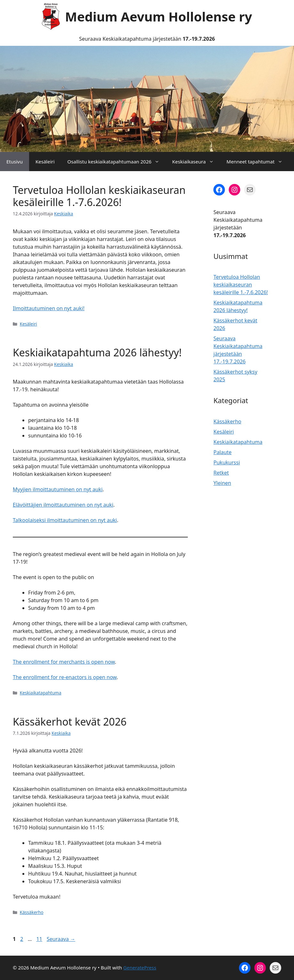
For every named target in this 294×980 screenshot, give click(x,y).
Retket (221, 473)
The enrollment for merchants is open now (64, 662)
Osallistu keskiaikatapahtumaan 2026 (117, 162)
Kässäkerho (32, 912)
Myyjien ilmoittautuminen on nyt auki (58, 489)
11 (40, 939)
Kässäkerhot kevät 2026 (70, 722)
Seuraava (61, 939)
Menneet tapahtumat (258, 162)
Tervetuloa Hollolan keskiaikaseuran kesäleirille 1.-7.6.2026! (99, 196)
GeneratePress (140, 968)
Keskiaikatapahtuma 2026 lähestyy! (97, 352)
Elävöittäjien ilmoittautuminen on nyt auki (63, 505)
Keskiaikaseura (196, 162)
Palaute (222, 452)
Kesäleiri (45, 162)
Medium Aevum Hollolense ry (159, 17)
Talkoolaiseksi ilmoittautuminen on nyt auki (65, 520)
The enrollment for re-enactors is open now (65, 677)
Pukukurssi (227, 462)
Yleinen (222, 483)
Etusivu (15, 162)
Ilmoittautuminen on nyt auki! (49, 308)
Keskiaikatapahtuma (41, 693)
